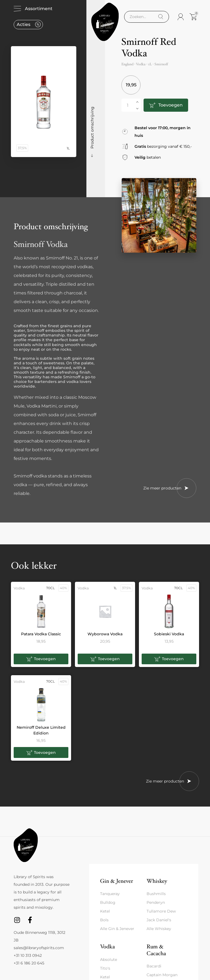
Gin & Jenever (116, 881)
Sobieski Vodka (169, 634)
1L (150, 64)
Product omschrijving (92, 128)
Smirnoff (161, 64)
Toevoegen (170, 105)
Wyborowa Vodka (105, 634)
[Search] (161, 17)
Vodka (107, 947)
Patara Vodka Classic (41, 634)
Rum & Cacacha (156, 950)
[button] (41, 659)
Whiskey (157, 881)
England (127, 64)
